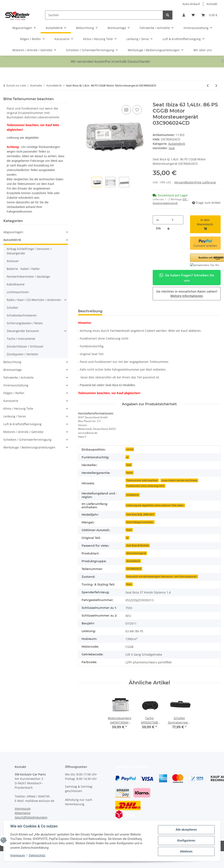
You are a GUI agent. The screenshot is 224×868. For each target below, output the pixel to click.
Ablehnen (186, 851)
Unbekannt (133, 495)
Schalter (12, 308)
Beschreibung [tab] (90, 311)
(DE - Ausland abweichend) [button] (170, 201)
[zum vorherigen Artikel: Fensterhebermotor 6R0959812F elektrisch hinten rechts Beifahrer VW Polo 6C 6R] (208, 86)
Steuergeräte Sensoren (23, 331)
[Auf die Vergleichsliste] (126, 110)
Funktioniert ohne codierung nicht (145, 486)
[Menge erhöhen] (168, 228)
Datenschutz (37, 855)
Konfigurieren (186, 841)
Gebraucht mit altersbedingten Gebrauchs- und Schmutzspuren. (162, 576)
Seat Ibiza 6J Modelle (138, 545)
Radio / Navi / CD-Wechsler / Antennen (34, 300)
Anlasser (13, 261)
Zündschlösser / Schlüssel (25, 346)
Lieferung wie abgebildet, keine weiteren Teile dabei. (155, 505)
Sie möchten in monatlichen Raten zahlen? (187, 294)
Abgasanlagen (13, 232)
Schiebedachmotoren (22, 315)
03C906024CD (134, 569)
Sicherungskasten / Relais (25, 323)
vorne (130, 449)
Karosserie (11, 401)
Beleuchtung (12, 362)
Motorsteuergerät (136, 553)
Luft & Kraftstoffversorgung (22, 424)
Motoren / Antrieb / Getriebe (23, 432)
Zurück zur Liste (16, 85)
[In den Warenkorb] (81, 99)
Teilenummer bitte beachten (142, 480)
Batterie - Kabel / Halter (23, 269)
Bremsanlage (13, 370)
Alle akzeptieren (186, 830)
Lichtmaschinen (18, 292)
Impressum (18, 855)
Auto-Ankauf (191, 4)
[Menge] (173, 220)
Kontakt (212, 4)
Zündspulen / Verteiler (23, 354)
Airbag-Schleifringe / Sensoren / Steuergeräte (29, 251)
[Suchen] (104, 15)
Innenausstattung (16, 385)
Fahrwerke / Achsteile (18, 377)
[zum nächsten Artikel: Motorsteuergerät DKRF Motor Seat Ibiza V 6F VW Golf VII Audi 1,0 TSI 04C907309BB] (216, 86)
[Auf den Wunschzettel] (137, 110)
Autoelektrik (177, 144)
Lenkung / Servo (15, 416)
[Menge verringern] (158, 220)
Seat (129, 465)
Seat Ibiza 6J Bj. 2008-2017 (140, 514)
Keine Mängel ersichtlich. (140, 522)
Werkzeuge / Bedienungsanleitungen (29, 447)
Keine (130, 473)
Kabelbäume (16, 284)
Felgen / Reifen (14, 393)
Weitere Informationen (187, 296)
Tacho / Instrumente (21, 339)
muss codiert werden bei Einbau (179, 480)
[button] (184, 15)
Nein (129, 530)
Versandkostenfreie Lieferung (195, 182)
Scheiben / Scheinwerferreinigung (27, 440)
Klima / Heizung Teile (18, 409)
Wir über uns (203, 50)
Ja (127, 457)
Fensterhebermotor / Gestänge (28, 276)
